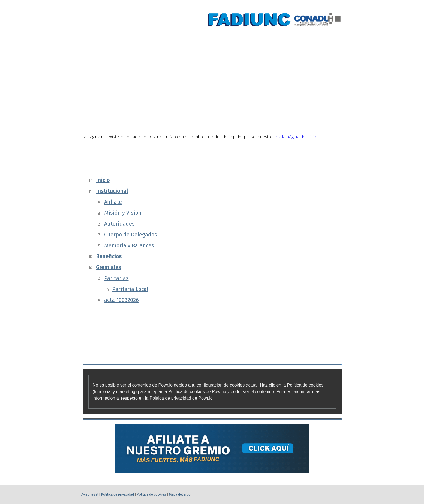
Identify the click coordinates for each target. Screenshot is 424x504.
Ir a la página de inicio (295, 137)
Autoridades (119, 224)
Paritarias (116, 278)
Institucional (210, 64)
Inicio (161, 64)
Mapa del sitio (180, 494)
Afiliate (113, 202)
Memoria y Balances (129, 245)
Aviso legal (90, 494)
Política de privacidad (170, 398)
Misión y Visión (123, 213)
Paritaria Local (130, 289)
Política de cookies (305, 385)
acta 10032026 (121, 300)
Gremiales (318, 64)
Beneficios (268, 64)
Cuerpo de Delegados (131, 235)
